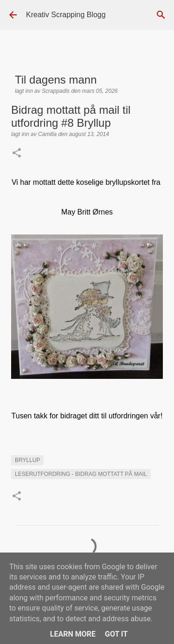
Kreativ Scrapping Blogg (66, 15)
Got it (116, 634)
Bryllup (27, 460)
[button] (17, 154)
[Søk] (161, 15)
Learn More (73, 634)
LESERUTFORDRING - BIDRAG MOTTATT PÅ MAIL (81, 474)
